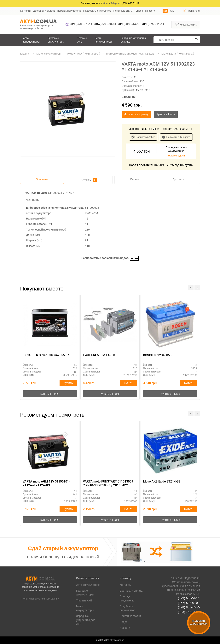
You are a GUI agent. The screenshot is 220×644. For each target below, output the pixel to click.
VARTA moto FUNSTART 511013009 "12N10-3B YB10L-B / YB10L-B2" (108, 483)
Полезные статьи (123, 11)
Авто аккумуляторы (31, 40)
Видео (139, 11)
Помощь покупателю (69, 11)
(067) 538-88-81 (189, 603)
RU (165, 11)
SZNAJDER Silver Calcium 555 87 (46, 355)
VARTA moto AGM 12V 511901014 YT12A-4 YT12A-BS (47, 483)
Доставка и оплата (44, 11)
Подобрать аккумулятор (97, 11)
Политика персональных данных (40, 599)
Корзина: (186, 24)
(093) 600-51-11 (189, 598)
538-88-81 (105, 24)
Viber (106, 3)
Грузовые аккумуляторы (56, 40)
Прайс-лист (192, 11)
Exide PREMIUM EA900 (99, 355)
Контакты (26, 11)
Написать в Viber (143, 137)
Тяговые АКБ (82, 40)
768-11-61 (153, 24)
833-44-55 (129, 24)
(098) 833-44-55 (189, 607)
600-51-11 (81, 24)
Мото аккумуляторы (104, 40)
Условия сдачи (176, 155)
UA (172, 11)
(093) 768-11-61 (189, 612)
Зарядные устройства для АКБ (133, 40)
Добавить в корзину (136, 114)
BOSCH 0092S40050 (157, 355)
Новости (150, 11)
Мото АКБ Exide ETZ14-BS (162, 481)
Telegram (116, 3)
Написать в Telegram (176, 137)
